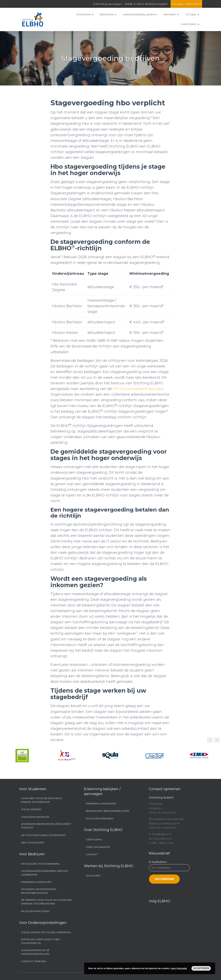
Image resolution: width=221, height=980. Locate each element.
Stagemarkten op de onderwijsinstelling (35, 952)
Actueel (192, 14)
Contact (92, 854)
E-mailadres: (169, 872)
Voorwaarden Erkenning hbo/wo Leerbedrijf (45, 873)
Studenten (85, 14)
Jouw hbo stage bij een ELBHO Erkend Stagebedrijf (42, 800)
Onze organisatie (98, 847)
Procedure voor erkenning (41, 864)
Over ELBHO (190, 24)
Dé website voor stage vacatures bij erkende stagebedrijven (46, 902)
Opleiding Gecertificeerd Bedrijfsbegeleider (39, 891)
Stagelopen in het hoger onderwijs (46, 932)
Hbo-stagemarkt (33, 843)
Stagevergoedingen (35, 817)
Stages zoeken (31, 809)
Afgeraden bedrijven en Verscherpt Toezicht (46, 826)
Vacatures (93, 876)
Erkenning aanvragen (107, 4)
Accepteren (201, 968)
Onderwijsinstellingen (140, 14)
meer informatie (179, 968)
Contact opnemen (34, 961)
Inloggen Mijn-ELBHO (35, 911)
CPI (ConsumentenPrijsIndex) (139, 389)
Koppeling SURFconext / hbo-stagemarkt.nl (41, 941)
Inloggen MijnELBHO (186, 4)
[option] (22, 756)
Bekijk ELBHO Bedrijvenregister (146, 4)
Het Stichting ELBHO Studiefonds (43, 835)
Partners (171, 14)
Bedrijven (108, 14)
